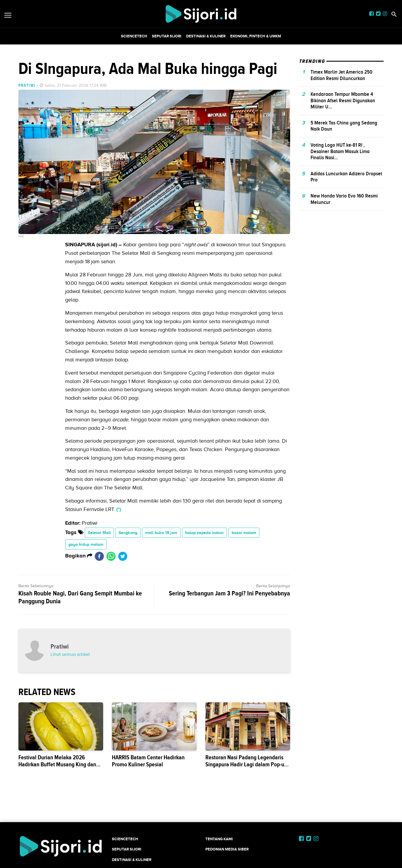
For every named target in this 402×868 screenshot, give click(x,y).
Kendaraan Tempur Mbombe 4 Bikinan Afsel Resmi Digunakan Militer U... (343, 100)
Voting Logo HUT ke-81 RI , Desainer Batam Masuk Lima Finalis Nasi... (340, 151)
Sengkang (128, 533)
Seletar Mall (99, 533)
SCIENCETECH (134, 36)
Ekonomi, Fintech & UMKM (256, 36)
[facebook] (99, 556)
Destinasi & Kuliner (206, 36)
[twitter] (123, 556)
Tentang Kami (219, 839)
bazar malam (244, 533)
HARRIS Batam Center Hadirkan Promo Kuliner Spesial (148, 761)
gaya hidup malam (86, 544)
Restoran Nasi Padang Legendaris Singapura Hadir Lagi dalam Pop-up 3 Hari (246, 764)
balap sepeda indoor (205, 533)
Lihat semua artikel (70, 654)
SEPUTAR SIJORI (167, 36)
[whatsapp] (111, 556)
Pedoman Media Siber (227, 849)
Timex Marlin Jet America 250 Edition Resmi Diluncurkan (342, 75)
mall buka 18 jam (161, 533)
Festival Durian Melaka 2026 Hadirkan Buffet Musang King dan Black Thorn (57, 764)
